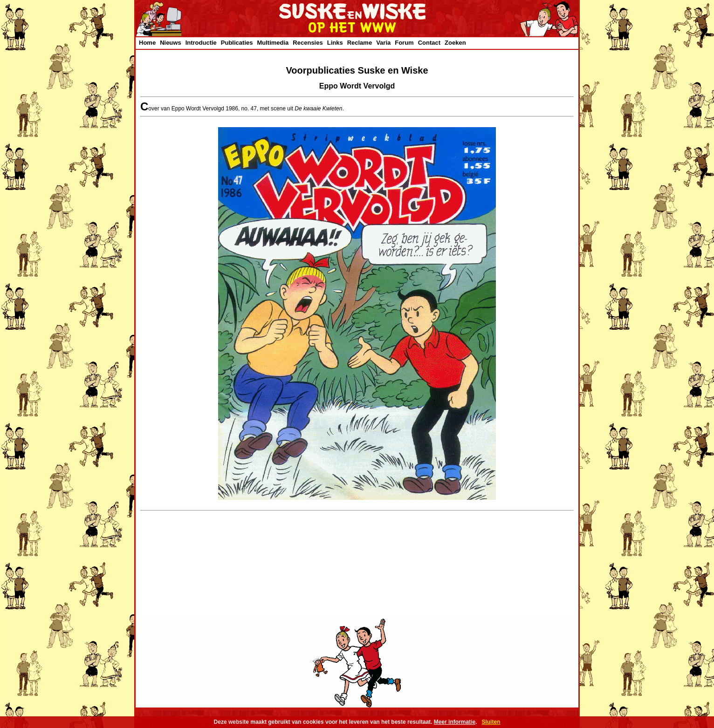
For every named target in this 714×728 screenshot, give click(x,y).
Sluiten (491, 722)
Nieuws (171, 43)
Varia (383, 43)
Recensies (308, 43)
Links (335, 43)
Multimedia (273, 43)
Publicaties (237, 43)
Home (147, 43)
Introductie (201, 43)
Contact (429, 43)
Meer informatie (455, 722)
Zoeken (455, 43)
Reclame (360, 43)
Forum (404, 43)
